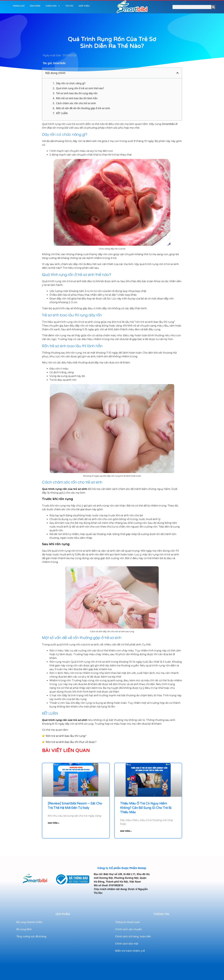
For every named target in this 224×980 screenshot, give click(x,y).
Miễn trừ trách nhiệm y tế (130, 951)
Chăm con (53, 6)
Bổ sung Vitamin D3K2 (29, 922)
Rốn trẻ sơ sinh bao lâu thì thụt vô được (70, 742)
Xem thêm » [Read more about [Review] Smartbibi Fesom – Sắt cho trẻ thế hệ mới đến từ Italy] (54, 823)
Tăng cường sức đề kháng (31, 936)
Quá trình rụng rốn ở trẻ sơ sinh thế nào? (80, 88)
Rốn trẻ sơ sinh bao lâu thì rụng (65, 736)
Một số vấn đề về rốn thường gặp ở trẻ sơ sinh (83, 108)
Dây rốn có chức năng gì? (71, 83)
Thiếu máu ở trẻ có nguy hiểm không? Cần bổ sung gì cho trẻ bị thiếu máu (146, 808)
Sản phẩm (35, 6)
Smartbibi (168, 124)
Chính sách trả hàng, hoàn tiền (133, 936)
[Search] (213, 7)
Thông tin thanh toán (127, 922)
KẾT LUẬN (62, 113)
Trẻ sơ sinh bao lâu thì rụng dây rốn (77, 93)
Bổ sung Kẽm (24, 929)
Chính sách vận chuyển (128, 929)
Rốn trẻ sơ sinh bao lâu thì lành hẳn (77, 98)
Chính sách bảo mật (127, 944)
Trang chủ (19, 6)
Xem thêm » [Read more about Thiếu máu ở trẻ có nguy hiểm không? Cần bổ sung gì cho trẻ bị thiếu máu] (126, 831)
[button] (177, 73)
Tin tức (69, 6)
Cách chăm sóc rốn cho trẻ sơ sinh (76, 103)
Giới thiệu (84, 6)
